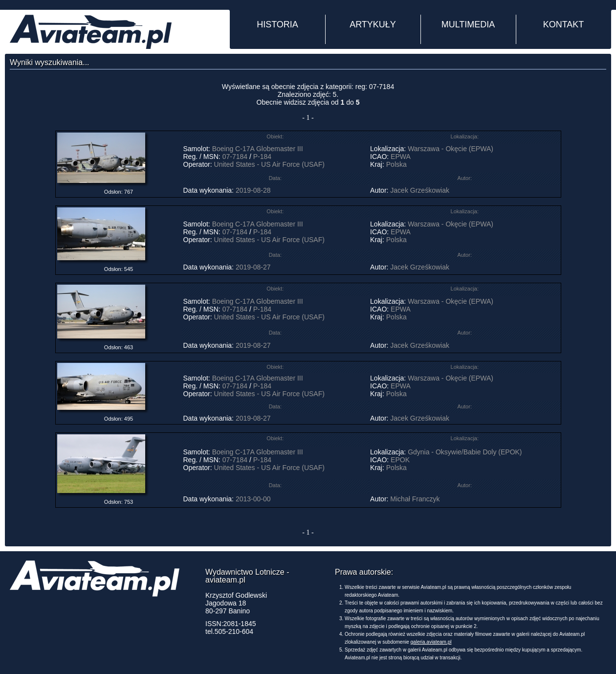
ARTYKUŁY (373, 24)
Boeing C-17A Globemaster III (258, 149)
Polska (396, 164)
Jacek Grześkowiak (420, 190)
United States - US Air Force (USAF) (269, 164)
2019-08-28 (253, 190)
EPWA (400, 157)
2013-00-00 (253, 499)
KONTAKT (564, 24)
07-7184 (235, 157)
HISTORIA (277, 24)
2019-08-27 (253, 267)
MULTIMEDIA (468, 24)
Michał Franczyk (415, 499)
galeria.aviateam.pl (431, 642)
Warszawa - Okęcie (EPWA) (451, 149)
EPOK (400, 460)
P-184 (262, 157)
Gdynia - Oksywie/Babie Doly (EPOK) (465, 452)
